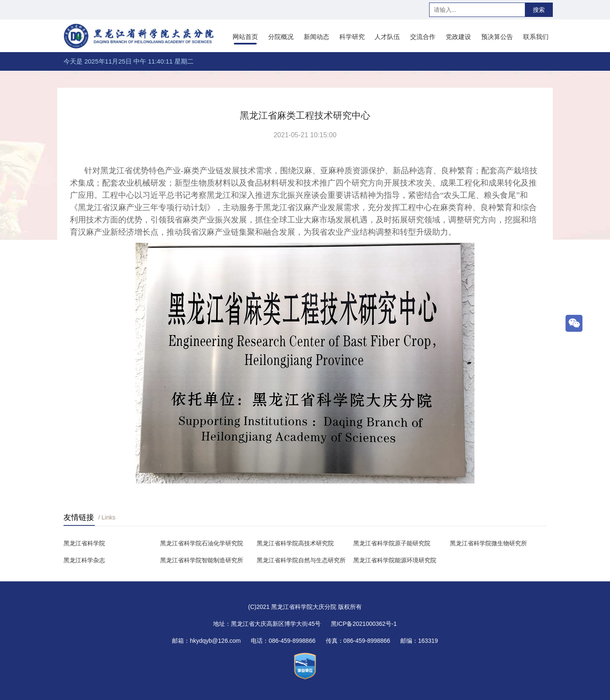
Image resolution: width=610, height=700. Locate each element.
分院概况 (281, 37)
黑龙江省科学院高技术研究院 (295, 543)
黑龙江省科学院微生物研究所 (488, 543)
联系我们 (536, 37)
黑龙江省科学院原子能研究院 (392, 543)
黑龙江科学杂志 (84, 560)
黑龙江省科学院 (84, 543)
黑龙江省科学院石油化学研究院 (202, 543)
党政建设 (458, 37)
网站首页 (245, 37)
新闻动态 (316, 37)
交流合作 (423, 37)
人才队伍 (387, 37)
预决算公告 (497, 37)
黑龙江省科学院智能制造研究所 (202, 560)
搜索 (539, 10)
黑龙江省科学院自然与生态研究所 (301, 560)
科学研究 (352, 37)
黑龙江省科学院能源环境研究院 (395, 560)
